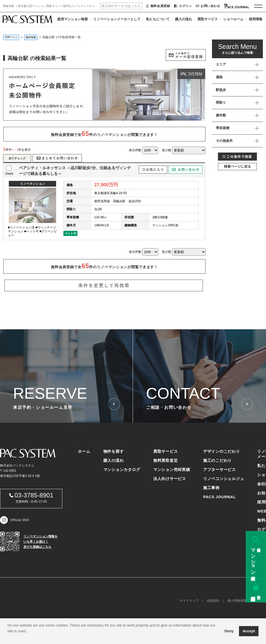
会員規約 (213, 601)
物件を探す (114, 451)
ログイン (183, 6)
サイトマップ (189, 601)
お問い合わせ (208, 6)
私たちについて (158, 19)
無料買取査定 (166, 460)
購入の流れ (184, 19)
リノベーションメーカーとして (117, 19)
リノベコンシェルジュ (224, 479)
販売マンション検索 (73, 19)
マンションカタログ (122, 469)
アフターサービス (220, 469)
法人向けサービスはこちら (121, 6)
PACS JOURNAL (220, 497)
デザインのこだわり (222, 451)
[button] (8, 638)
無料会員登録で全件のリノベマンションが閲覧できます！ (104, 134)
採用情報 (256, 19)
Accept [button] (249, 631)
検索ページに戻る (237, 166)
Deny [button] (229, 631)
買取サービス (208, 19)
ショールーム (233, 19)
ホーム (84, 451)
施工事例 (211, 488)
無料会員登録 (158, 6)
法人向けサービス (170, 479)
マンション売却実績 (172, 469)
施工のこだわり (217, 460)
